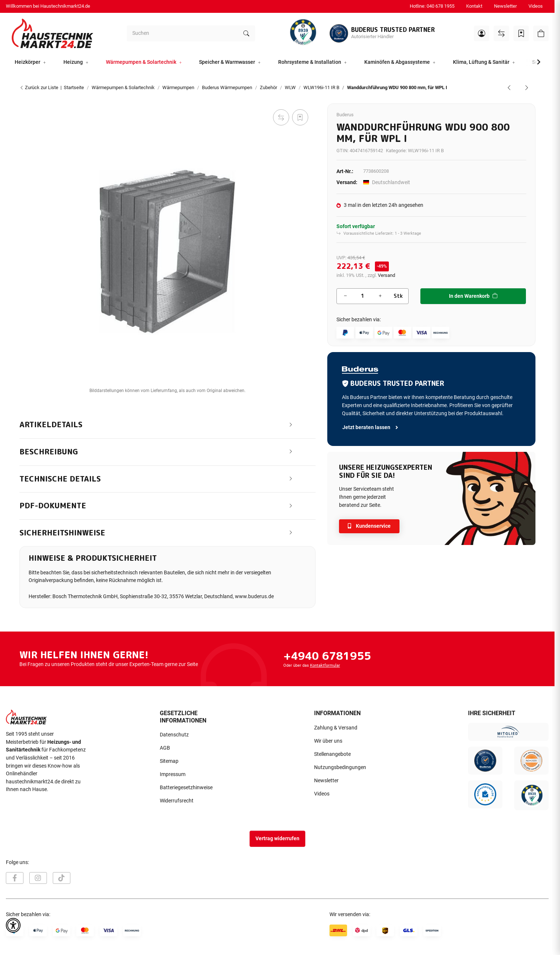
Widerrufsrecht (177, 801)
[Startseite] (53, 33)
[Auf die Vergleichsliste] (281, 117)
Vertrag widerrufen (277, 839)
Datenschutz (174, 735)
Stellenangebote (332, 754)
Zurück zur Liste (39, 87)
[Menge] (363, 296)
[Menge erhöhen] (380, 296)
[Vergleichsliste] (501, 33)
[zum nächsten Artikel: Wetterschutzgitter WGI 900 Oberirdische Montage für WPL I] (527, 88)
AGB (165, 748)
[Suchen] (182, 33)
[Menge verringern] (345, 296)
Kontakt (474, 6)
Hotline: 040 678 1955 (432, 6)
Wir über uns (328, 741)
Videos (536, 6)
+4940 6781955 (327, 656)
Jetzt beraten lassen (371, 427)
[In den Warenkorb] (25, 99)
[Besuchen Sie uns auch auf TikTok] (62, 878)
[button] (482, 33)
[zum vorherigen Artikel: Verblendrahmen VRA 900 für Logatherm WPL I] (509, 88)
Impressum (173, 774)
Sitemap (169, 761)
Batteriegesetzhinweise (186, 788)
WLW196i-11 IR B (426, 151)
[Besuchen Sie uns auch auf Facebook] (15, 878)
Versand (386, 275)
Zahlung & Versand (336, 728)
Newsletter (505, 6)
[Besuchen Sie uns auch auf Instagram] (38, 878)
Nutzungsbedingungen (340, 767)
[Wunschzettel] (521, 33)
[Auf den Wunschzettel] (300, 117)
